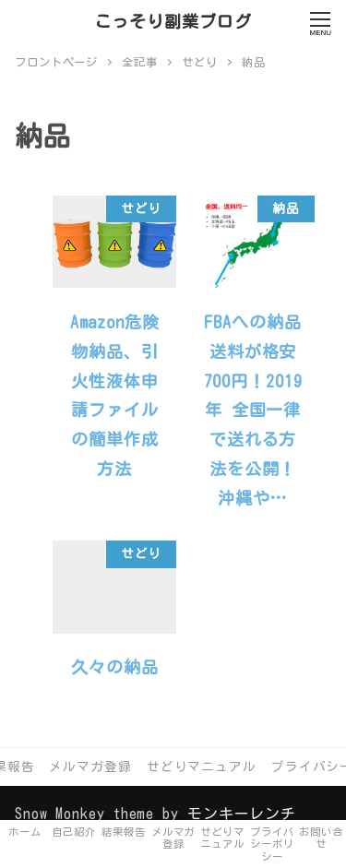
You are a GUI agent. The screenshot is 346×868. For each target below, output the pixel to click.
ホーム (25, 832)
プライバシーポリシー (272, 844)
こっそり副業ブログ (173, 21)
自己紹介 (75, 832)
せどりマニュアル (202, 767)
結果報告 (124, 832)
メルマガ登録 (90, 767)
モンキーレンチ (242, 814)
